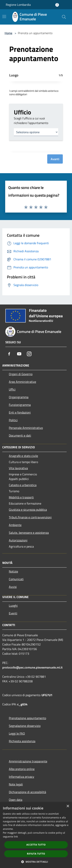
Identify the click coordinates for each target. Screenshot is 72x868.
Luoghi (13, 606)
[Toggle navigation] (4, 17)
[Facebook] (9, 354)
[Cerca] (64, 17)
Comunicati (16, 579)
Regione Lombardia (18, 5)
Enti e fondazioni (20, 412)
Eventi (13, 613)
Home (8, 33)
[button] (36, 862)
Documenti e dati (20, 435)
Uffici (12, 389)
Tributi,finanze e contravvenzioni (30, 517)
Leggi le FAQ (17, 733)
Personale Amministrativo (26, 428)
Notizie (13, 571)
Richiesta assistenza (22, 741)
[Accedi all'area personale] (57, 5)
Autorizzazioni (18, 540)
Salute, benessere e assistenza (29, 533)
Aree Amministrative (22, 382)
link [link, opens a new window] (16, 837)
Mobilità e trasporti (21, 497)
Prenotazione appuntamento (27, 718)
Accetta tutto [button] (36, 845)
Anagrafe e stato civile (23, 456)
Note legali (16, 784)
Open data (16, 800)
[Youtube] (19, 354)
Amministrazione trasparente (28, 761)
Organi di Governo (21, 374)
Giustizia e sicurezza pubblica (28, 510)
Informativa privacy (22, 777)
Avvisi (13, 587)
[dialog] (36, 835)
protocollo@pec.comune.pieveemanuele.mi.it (32, 667)
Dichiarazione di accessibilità (27, 792)
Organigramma (19, 397)
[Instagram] (29, 354)
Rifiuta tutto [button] (36, 854)
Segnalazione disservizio (25, 726)
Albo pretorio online (22, 769)
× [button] (68, 806)
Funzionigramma (20, 405)
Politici (13, 420)
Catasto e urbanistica (23, 485)
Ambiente (15, 525)
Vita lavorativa (18, 468)
